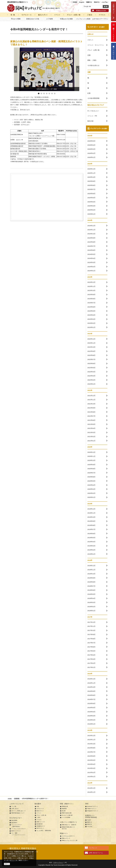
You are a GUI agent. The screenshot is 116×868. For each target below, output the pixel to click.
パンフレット (93, 848)
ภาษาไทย (105, 2)
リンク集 (14, 806)
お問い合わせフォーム (96, 853)
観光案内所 (40, 824)
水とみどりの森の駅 (67, 815)
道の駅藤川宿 (15, 154)
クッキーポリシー (10, 860)
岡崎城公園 (65, 806)
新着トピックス (41, 822)
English (82, 2)
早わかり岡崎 (16, 19)
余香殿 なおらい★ (17, 140)
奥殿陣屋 (13, 156)
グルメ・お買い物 (41, 815)
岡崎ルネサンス (66, 838)
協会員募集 (14, 820)
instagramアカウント (93, 811)
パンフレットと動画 (83, 19)
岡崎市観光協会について (18, 813)
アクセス (39, 820)
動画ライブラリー (16, 831)
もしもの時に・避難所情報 (44, 831)
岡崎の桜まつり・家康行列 (69, 825)
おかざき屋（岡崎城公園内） (19, 151)
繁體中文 (89, 2)
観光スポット (40, 811)
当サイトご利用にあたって (19, 811)
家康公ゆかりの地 (33, 19)
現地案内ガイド (41, 826)
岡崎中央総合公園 (67, 813)
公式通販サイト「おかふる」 (114, 51)
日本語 (75, 2)
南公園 (64, 811)
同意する (7, 864)
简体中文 (97, 2)
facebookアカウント (92, 806)
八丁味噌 (49, 19)
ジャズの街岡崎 (66, 817)
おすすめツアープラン (100, 19)
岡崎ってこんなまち (114, 32)
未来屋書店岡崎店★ (17, 135)
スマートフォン (58, 863)
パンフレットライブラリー (19, 829)
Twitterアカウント (92, 809)
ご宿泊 (38, 817)
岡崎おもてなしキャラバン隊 (70, 840)
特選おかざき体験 (66, 19)
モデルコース (40, 809)
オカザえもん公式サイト (68, 836)
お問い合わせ (15, 809)
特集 (38, 806)
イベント (39, 813)
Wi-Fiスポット (40, 828)
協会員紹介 (14, 823)
